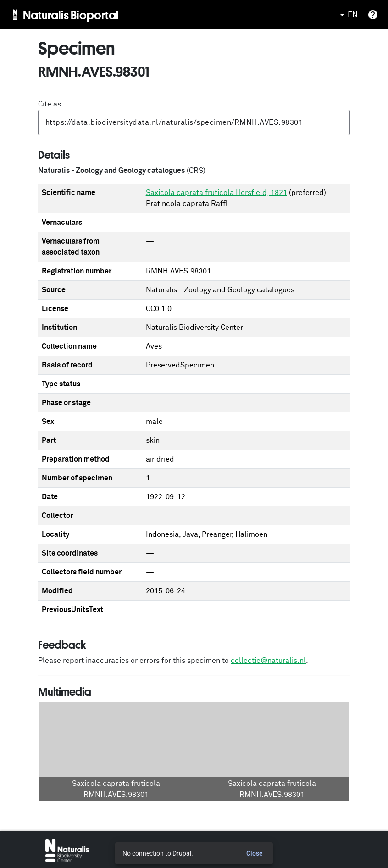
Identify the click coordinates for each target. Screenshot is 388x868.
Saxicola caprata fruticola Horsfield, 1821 (216, 193)
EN (347, 15)
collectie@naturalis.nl (268, 661)
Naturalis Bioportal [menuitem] (71, 15)
